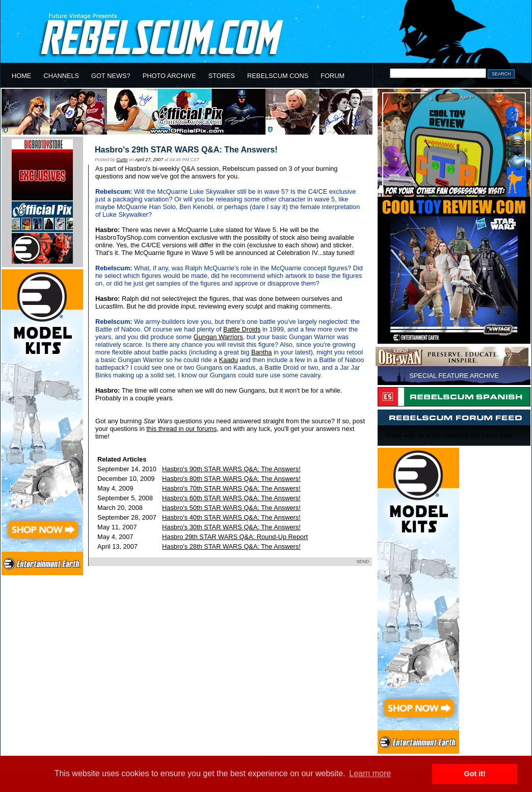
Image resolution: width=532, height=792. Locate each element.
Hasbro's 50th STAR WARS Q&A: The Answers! (231, 508)
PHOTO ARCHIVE (169, 76)
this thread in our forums (181, 429)
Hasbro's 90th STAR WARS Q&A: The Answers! (231, 469)
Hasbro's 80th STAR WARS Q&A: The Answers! (231, 479)
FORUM (332, 76)
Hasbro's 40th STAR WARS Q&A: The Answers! (231, 517)
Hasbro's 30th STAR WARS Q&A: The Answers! (231, 527)
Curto (122, 160)
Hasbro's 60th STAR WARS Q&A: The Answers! (231, 498)
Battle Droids (242, 329)
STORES (222, 76)
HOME (21, 76)
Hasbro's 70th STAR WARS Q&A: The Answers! (231, 488)
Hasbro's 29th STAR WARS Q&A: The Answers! (186, 150)
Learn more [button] (370, 773)
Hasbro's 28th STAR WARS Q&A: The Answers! (231, 546)
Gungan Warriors (218, 337)
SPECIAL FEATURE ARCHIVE (454, 376)
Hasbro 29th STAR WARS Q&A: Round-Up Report (235, 537)
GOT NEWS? (111, 76)
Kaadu (229, 360)
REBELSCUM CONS (278, 76)
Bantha (262, 352)
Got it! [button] (475, 774)
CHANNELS (61, 76)
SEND (363, 561)
